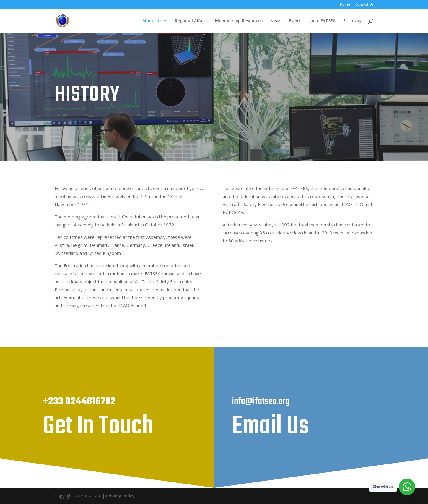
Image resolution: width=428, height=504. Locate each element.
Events (296, 21)
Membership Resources (239, 21)
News (276, 21)
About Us (152, 21)
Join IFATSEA (323, 21)
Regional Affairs (191, 21)
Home (345, 5)
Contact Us (364, 5)
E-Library (353, 21)
